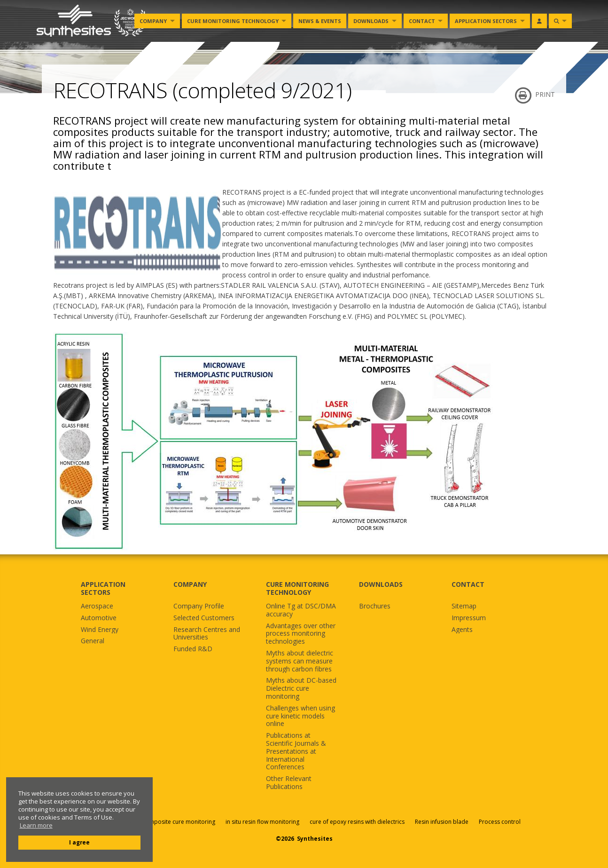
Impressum (469, 618)
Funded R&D (193, 649)
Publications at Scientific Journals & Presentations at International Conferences (296, 751)
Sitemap (464, 606)
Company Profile (199, 606)
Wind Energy (100, 630)
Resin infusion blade (442, 822)
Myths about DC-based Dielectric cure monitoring (301, 688)
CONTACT (468, 584)
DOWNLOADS (381, 584)
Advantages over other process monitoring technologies (301, 634)
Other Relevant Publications (289, 783)
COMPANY (190, 584)
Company (153, 21)
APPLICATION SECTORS (103, 588)
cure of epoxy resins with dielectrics (358, 822)
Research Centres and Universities (207, 634)
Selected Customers (204, 618)
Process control (500, 822)
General (93, 641)
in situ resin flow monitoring (262, 822)
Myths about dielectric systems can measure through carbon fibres (300, 661)
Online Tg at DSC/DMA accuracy (301, 610)
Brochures (375, 606)
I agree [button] (79, 842)
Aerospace (97, 606)
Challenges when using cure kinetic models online (300, 716)
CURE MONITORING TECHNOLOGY (297, 588)
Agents (462, 630)
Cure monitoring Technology (233, 21)
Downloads (371, 21)
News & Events (320, 21)
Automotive (99, 618)
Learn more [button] (36, 825)
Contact (422, 21)
